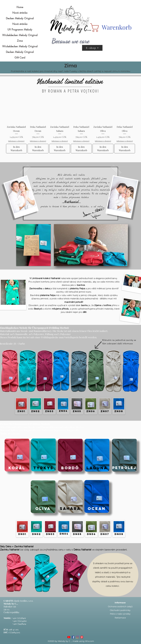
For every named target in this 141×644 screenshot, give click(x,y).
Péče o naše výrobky (120, 614)
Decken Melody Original (20, 18)
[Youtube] (69, 637)
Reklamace (120, 618)
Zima (20, 41)
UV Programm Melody (20, 29)
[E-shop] (92, 48)
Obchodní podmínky (120, 610)
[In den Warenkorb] (16, 149)
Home (20, 7)
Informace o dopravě (16, 141)
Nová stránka (20, 13)
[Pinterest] (82, 637)
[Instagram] (77, 637)
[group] (71, 128)
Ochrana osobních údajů (120, 606)
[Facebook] (73, 637)
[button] (108, 28)
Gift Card (20, 57)
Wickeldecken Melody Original (20, 35)
